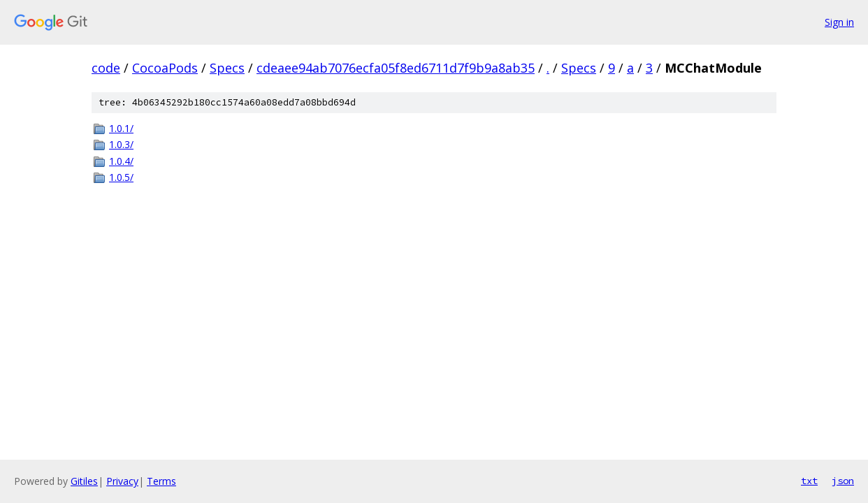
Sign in (839, 22)
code (106, 68)
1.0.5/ (121, 177)
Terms (161, 481)
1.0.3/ (121, 144)
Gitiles (84, 481)
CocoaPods (165, 68)
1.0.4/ (121, 161)
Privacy (122, 481)
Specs (227, 68)
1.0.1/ (121, 128)
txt (809, 481)
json (843, 481)
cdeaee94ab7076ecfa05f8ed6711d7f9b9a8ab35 (396, 68)
